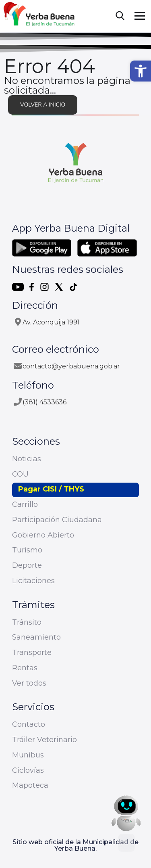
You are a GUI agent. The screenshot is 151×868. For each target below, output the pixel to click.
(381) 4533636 (44, 402)
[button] (141, 71)
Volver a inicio (43, 105)
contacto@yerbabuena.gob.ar (71, 366)
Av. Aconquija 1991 (51, 322)
